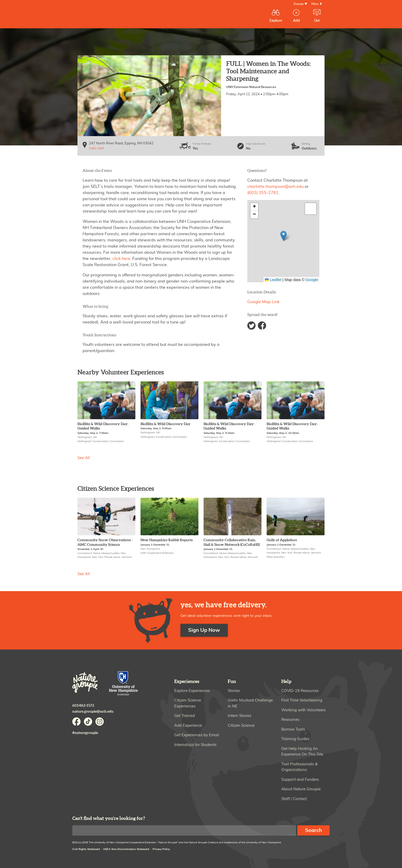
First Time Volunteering (302, 700)
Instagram (100, 722)
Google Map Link (263, 302)
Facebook (262, 326)
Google (312, 280)
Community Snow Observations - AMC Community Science (105, 542)
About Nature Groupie (301, 789)
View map (97, 148)
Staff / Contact (294, 799)
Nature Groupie (111, 15)
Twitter (251, 326)
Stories (234, 691)
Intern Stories (239, 716)
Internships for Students (195, 745)
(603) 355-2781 (263, 193)
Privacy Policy (161, 849)
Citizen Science (241, 726)
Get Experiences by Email (197, 735)
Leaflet (273, 280)
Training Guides (295, 739)
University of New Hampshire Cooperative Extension (124, 684)
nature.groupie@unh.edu (93, 711)
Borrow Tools (293, 729)
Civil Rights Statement (86, 849)
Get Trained (185, 716)
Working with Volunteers (303, 710)
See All (84, 458)
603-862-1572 (83, 705)
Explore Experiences (192, 691)
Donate (299, 4)
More (315, 4)
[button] (283, 236)
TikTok (88, 722)
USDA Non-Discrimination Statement (126, 849)
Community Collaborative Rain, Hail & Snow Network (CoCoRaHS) (232, 542)
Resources (290, 720)
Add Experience (188, 726)
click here (121, 259)
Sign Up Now (204, 630)
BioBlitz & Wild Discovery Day (165, 424)
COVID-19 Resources (300, 691)
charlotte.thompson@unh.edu (276, 187)
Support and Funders (300, 780)
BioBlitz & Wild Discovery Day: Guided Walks (103, 426)
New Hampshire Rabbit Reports (167, 540)
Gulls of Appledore (282, 540)
